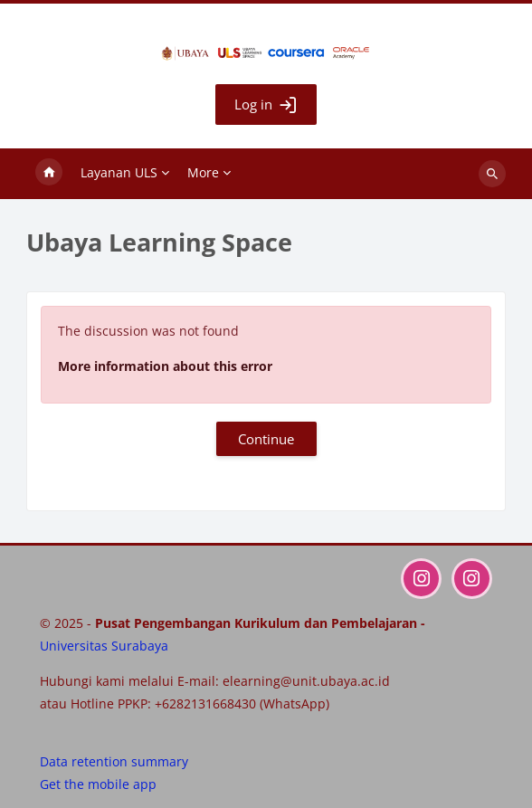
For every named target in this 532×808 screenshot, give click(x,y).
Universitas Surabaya (104, 646)
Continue (266, 439)
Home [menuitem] (49, 174)
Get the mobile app (98, 784)
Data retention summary (114, 761)
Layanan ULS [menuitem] (119, 172)
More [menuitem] (203, 172)
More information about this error (165, 366)
